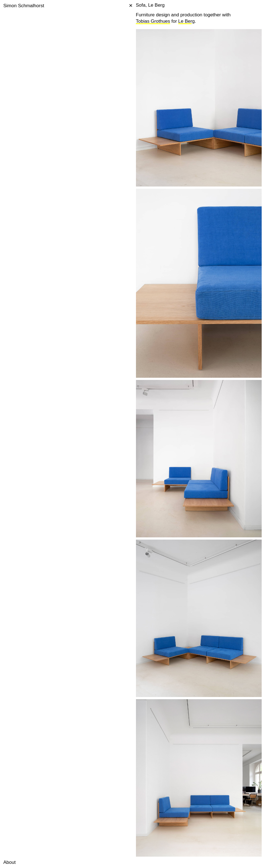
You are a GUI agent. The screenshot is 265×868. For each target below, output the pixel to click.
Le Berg (187, 21)
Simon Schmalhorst (24, 6)
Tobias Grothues (153, 21)
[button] (6, 862)
